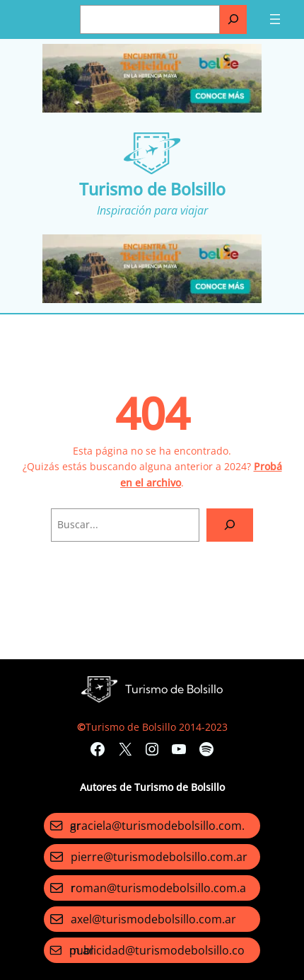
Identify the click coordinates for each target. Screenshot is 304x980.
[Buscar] (233, 19)
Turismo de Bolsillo (152, 189)
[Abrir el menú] (275, 19)
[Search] (230, 525)
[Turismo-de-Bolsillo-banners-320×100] (152, 109)
